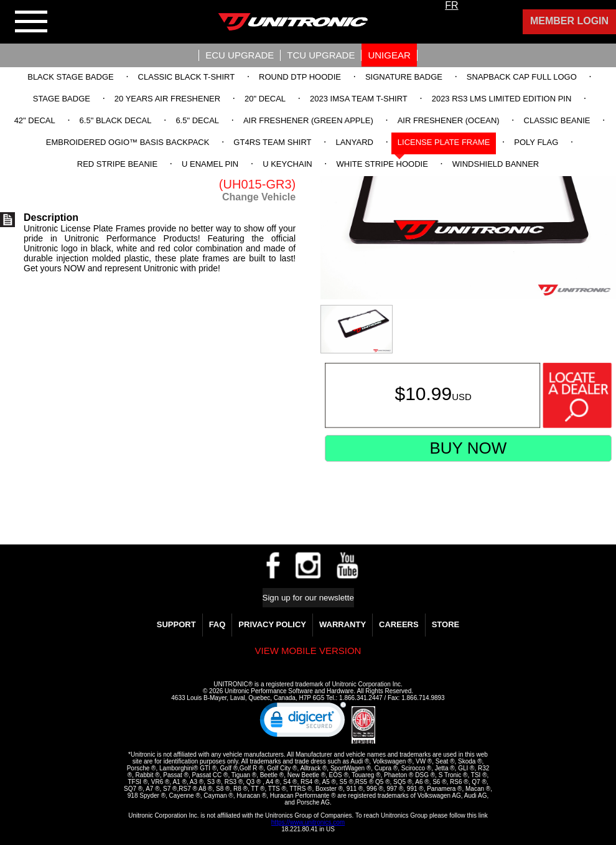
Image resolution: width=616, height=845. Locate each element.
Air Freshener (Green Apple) (308, 120)
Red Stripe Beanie (117, 164)
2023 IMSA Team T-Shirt (359, 99)
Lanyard (354, 142)
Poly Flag (536, 142)
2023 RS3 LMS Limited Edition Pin (502, 99)
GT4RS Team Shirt (272, 142)
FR (451, 5)
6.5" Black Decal (116, 120)
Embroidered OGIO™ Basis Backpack (128, 142)
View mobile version (308, 651)
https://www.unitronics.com (308, 822)
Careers (399, 624)
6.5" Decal (197, 120)
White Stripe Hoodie (382, 164)
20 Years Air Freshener (167, 99)
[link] (303, 722)
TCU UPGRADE (321, 55)
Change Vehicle (259, 197)
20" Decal (265, 99)
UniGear (389, 55)
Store (446, 624)
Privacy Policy (272, 624)
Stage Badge (62, 99)
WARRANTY (343, 624)
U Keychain (287, 164)
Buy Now (468, 448)
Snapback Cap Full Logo (522, 77)
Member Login (569, 21)
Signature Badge (404, 77)
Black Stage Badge (70, 77)
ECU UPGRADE (240, 55)
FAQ (217, 624)
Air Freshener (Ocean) (449, 120)
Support (176, 624)
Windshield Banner (496, 164)
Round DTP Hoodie (300, 77)
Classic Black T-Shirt (187, 77)
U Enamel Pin (210, 164)
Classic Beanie (557, 120)
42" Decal (35, 120)
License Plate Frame (444, 142)
